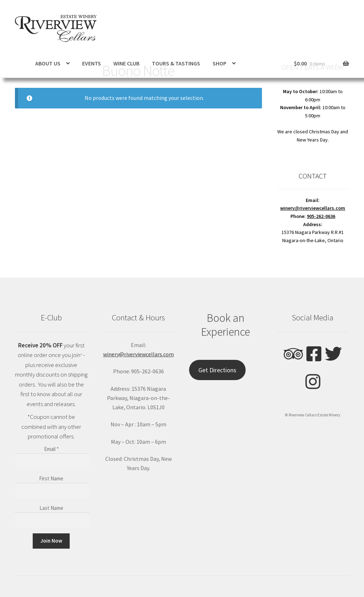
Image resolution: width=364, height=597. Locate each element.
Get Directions (217, 370)
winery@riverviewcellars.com (313, 208)
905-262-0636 (321, 216)
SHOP (220, 63)
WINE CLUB (126, 63)
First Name (51, 478)
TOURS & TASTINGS (176, 63)
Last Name (51, 508)
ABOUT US (48, 63)
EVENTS (92, 63)
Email (51, 449)
